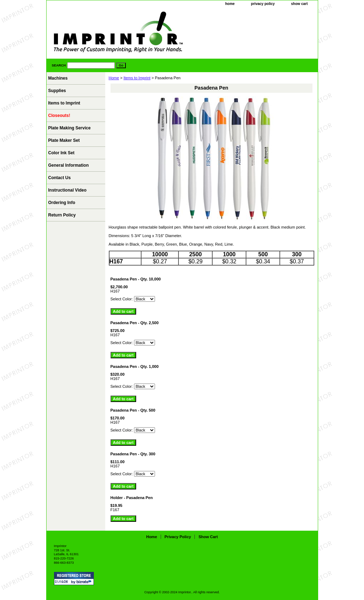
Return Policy (62, 215)
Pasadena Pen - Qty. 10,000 (136, 279)
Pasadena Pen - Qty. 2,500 (135, 323)
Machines (58, 78)
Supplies (57, 91)
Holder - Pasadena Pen (132, 498)
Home (114, 78)
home (230, 4)
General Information (69, 165)
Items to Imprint (137, 78)
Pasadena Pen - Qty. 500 (133, 410)
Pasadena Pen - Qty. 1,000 (135, 366)
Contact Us (60, 178)
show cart (299, 4)
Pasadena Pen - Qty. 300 (133, 454)
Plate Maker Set (64, 140)
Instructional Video (68, 190)
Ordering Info (62, 203)
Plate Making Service (69, 128)
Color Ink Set (61, 153)
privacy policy (263, 4)
